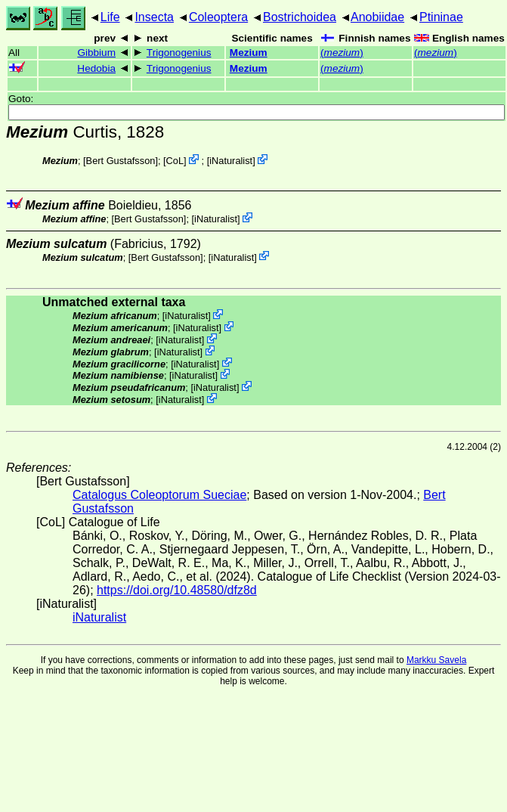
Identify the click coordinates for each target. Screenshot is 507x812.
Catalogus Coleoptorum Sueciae (159, 495)
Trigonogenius (179, 53)
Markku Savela (436, 660)
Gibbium (96, 53)
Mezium (249, 53)
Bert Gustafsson (121, 161)
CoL (175, 161)
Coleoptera (218, 17)
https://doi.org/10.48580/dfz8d (177, 590)
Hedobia (96, 68)
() (342, 53)
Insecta (154, 17)
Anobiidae (377, 17)
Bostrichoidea (300, 17)
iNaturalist (231, 161)
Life (110, 17)
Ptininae (441, 17)
